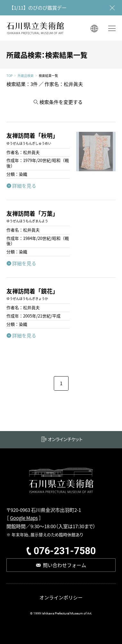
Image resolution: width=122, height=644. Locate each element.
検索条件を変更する (61, 102)
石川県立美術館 (35, 28)
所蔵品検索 (26, 76)
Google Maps (24, 518)
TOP (9, 76)
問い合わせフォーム (65, 565)
